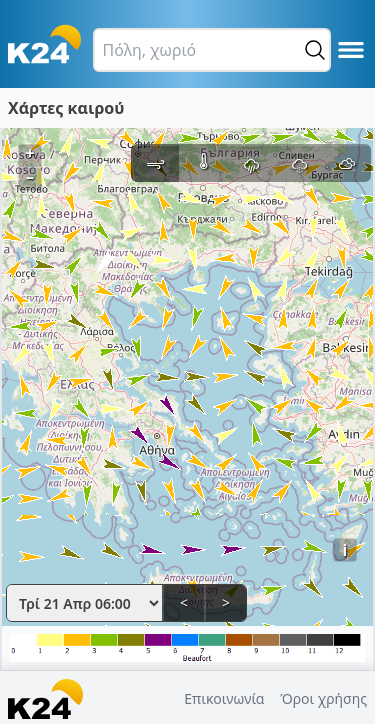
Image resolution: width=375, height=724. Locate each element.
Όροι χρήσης (323, 698)
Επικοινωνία (224, 698)
